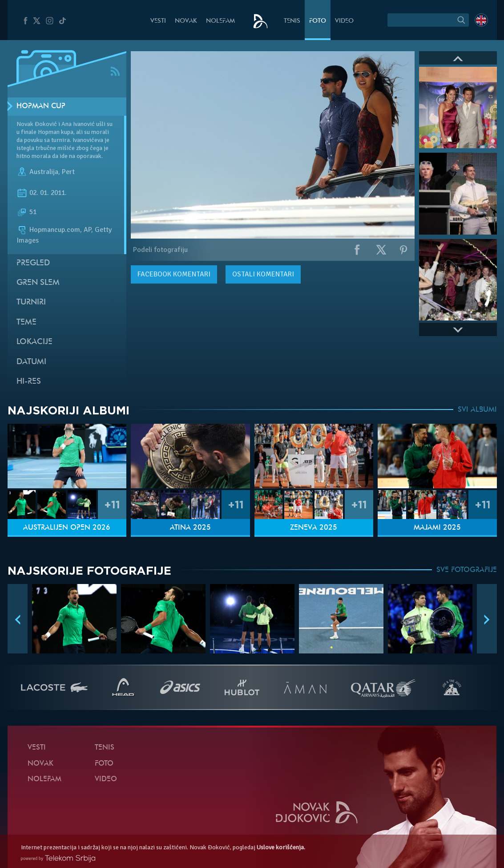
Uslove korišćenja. (281, 847)
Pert (68, 172)
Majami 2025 (437, 528)
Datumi (31, 362)
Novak (186, 21)
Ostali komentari (263, 274)
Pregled (33, 263)
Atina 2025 (190, 528)
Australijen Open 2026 (67, 528)
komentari (174, 274)
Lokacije (34, 342)
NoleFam (220, 21)
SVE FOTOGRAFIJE (467, 570)
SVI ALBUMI (477, 410)
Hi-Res (29, 382)
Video (344, 21)
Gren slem (38, 283)
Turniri (31, 302)
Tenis (292, 21)
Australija (44, 172)
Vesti (158, 21)
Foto (318, 21)
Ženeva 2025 (314, 528)
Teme (26, 322)
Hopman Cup (41, 106)
